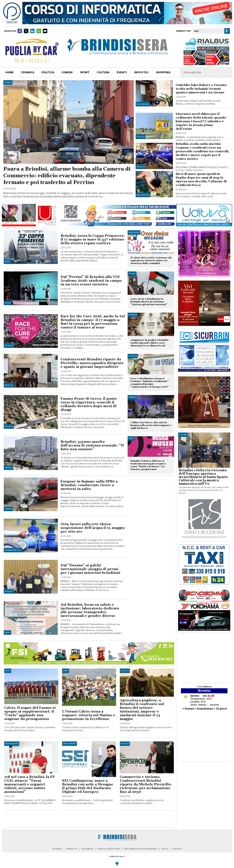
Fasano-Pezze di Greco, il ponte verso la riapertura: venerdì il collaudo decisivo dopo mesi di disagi (89, 404)
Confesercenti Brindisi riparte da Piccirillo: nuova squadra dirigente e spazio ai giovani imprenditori (92, 363)
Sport (7, 262)
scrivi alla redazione (108, 849)
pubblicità (72, 849)
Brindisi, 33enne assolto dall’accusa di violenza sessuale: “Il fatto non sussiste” (92, 445)
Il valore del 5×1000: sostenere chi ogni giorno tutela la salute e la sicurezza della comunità (151, 261)
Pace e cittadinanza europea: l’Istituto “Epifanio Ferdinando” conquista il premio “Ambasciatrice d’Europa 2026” (150, 383)
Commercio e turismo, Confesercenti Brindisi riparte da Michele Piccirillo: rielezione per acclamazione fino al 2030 (146, 784)
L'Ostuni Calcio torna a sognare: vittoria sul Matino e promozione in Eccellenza (89, 715)
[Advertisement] (48, 820)
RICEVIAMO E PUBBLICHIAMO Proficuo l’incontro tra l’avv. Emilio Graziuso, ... (202, 169)
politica (48, 72)
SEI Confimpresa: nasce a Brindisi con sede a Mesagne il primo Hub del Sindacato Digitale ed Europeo (88, 786)
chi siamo (57, 849)
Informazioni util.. (13, 550)
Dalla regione (143, 104)
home (10, 72)
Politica (132, 274)
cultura (103, 72)
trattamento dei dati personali (141, 849)
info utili (141, 72)
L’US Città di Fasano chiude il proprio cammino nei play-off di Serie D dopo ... (30, 729)
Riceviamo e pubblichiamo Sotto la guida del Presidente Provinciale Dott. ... (87, 802)
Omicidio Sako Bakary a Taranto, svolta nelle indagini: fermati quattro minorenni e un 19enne (201, 89)
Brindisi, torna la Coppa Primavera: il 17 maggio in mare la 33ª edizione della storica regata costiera (93, 239)
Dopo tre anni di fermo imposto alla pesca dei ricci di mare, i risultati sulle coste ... (201, 195)
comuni (67, 72)
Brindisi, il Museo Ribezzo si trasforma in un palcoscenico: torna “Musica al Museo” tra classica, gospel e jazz (148, 465)
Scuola (8, 303)
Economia (133, 315)
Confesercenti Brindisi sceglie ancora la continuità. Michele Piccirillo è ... (142, 802)
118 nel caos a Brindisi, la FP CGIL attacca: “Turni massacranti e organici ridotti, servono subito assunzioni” (30, 784)
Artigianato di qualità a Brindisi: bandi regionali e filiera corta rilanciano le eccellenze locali (150, 343)
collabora (87, 849)
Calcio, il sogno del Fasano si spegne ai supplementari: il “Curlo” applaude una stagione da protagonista (30, 713)
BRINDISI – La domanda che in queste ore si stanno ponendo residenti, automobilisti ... (199, 139)
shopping (163, 72)
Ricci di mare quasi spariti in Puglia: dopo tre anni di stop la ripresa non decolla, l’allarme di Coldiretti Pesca (201, 180)
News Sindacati (12, 744)
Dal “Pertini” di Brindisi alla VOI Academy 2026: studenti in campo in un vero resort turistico (91, 281)
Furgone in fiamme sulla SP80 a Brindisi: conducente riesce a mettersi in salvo (89, 485)
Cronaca (8, 82)
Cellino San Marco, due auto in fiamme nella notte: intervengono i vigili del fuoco (151, 425)
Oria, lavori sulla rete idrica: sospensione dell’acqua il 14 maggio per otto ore (93, 528)
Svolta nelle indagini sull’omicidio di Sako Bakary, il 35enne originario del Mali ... (198, 102)
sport (85, 72)
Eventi (122, 72)
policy (165, 849)
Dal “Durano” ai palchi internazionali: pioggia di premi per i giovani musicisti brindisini (90, 569)
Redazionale (134, 232)
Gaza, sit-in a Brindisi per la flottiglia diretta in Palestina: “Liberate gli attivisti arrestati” (149, 302)
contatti (177, 849)
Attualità (141, 137)
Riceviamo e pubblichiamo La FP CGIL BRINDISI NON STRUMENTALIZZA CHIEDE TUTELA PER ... (30, 802)
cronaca (28, 72)
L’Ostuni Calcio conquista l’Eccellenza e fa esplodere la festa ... (85, 729)
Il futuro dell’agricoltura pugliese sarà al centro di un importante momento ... (146, 729)
